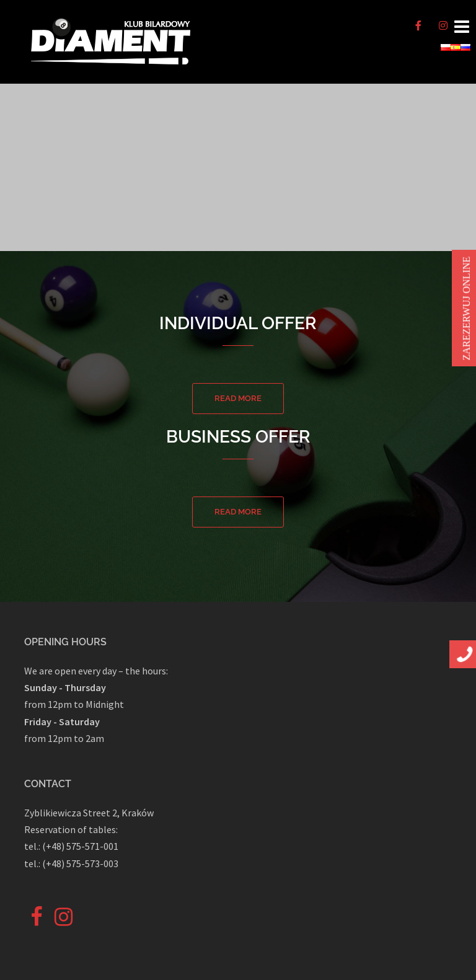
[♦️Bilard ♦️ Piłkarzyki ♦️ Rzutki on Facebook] (418, 25)
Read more (238, 398)
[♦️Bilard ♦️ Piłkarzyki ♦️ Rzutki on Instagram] (443, 25)
